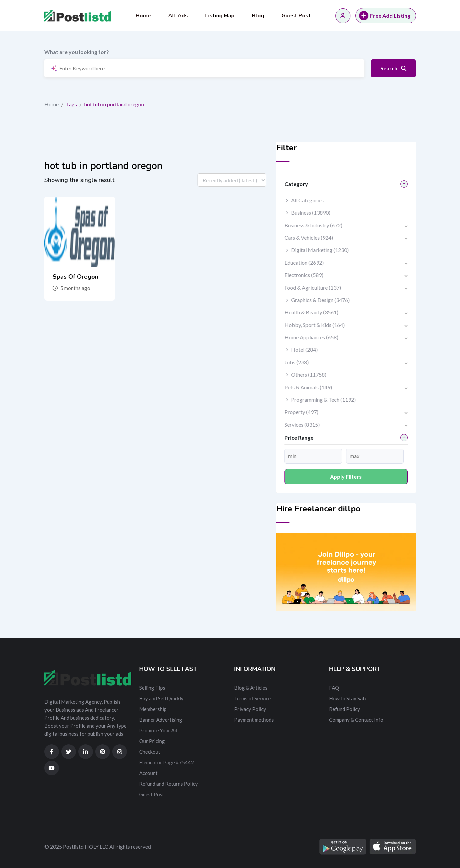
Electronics (304, 275)
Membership (153, 709)
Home (143, 16)
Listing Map (220, 16)
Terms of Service (252, 698)
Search (393, 68)
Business (311, 212)
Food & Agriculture (313, 287)
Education (304, 262)
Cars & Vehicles (309, 237)
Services (302, 424)
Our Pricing (152, 741)
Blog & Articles (251, 688)
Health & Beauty (311, 312)
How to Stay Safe (348, 698)
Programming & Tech (323, 399)
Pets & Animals (308, 387)
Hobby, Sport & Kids (315, 325)
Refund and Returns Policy (169, 784)
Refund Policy (345, 709)
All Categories (307, 200)
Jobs (297, 362)
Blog (258, 16)
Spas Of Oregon (75, 277)
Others (309, 374)
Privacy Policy (250, 709)
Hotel (304, 349)
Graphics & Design (320, 300)
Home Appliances (311, 337)
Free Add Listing (385, 16)
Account (148, 773)
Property (301, 412)
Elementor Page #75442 (167, 762)
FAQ (334, 688)
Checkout (150, 752)
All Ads (178, 16)
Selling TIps (152, 688)
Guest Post (296, 16)
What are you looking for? (77, 52)
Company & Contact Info (356, 720)
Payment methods (254, 720)
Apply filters (346, 476)
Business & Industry (313, 225)
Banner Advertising (161, 720)
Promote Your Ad (158, 730)
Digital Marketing (320, 250)
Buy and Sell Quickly (161, 698)
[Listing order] (232, 180)
